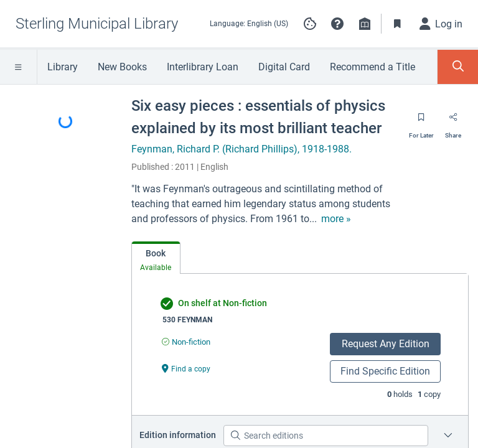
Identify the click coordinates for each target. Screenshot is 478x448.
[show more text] (336, 219)
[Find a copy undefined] (186, 368)
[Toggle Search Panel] (458, 67)
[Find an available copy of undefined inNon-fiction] (186, 342)
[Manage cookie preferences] (310, 24)
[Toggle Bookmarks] (398, 24)
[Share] (453, 121)
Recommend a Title (373, 67)
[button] (337, 24)
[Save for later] (421, 121)
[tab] (156, 258)
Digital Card (284, 67)
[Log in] (441, 24)
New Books (122, 67)
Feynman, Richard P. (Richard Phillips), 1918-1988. (241, 149)
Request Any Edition (386, 344)
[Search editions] (326, 436)
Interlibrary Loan (203, 67)
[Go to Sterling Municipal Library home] (97, 24)
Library (63, 67)
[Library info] (365, 24)
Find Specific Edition (385, 371)
